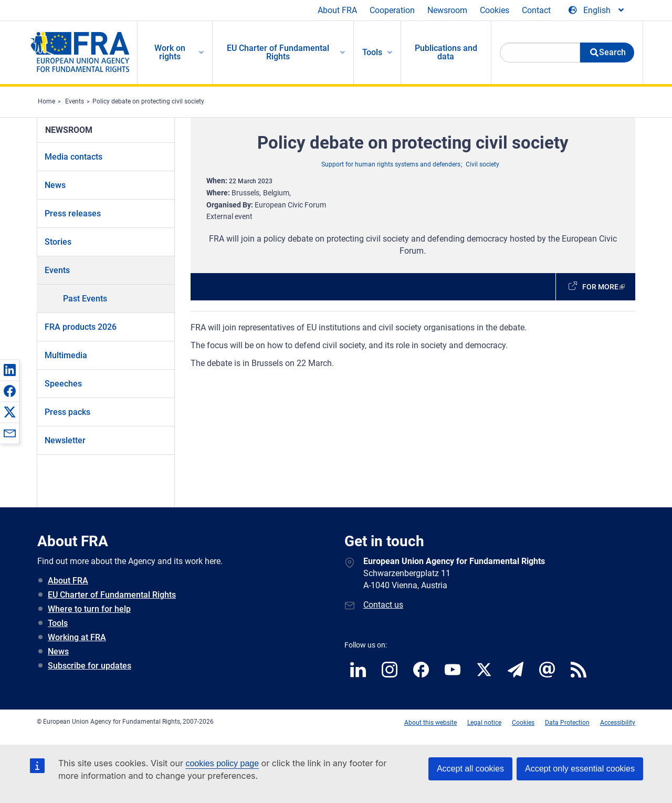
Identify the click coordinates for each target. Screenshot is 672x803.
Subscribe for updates (90, 666)
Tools (58, 623)
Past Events (85, 299)
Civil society (482, 164)
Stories (58, 242)
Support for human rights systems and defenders (391, 164)
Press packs (67, 412)
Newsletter (65, 440)
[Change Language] (597, 11)
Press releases (73, 213)
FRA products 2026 (81, 327)
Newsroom (447, 10)
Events (75, 101)
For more (600, 287)
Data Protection (567, 723)
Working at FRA (77, 637)
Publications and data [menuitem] (446, 52)
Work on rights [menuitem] (170, 52)
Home (46, 101)
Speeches (63, 384)
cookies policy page (222, 763)
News (55, 185)
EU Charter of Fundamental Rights (112, 595)
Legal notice (484, 723)
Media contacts (73, 157)
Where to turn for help (89, 609)
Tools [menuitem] (372, 52)
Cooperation (392, 10)
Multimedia (66, 355)
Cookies (495, 10)
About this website (430, 723)
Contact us (383, 605)
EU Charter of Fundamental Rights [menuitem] (278, 52)
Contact (536, 10)
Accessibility (618, 723)
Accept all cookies (470, 769)
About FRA (337, 10)
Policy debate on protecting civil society (148, 101)
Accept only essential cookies (580, 769)
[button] (9, 370)
